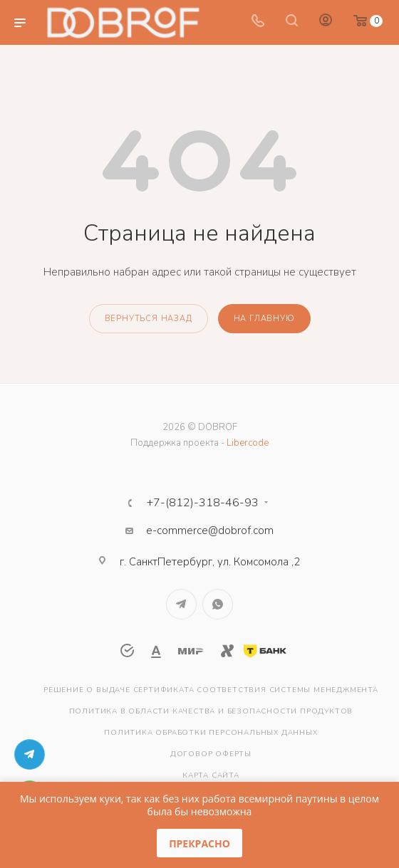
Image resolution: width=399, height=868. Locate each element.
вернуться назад (149, 319)
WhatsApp (218, 604)
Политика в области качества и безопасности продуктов (211, 711)
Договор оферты (211, 754)
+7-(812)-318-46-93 (203, 503)
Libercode (248, 443)
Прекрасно (199, 843)
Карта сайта (211, 775)
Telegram (181, 604)
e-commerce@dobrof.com (210, 530)
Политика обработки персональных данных (211, 733)
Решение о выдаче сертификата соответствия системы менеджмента (211, 690)
